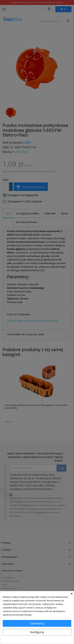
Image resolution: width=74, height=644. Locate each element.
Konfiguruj (37, 632)
